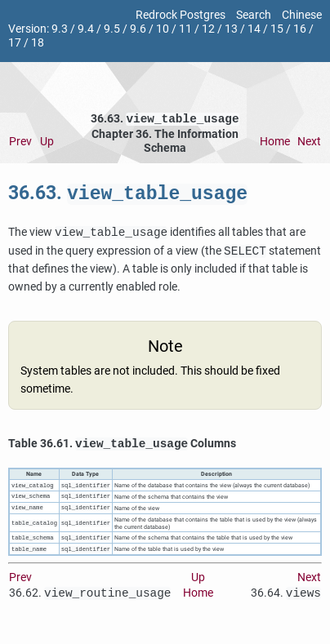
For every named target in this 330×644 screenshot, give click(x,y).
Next (309, 143)
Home (275, 143)
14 (254, 29)
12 (208, 29)
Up (47, 143)
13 (231, 29)
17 (15, 43)
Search (254, 15)
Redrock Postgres (181, 15)
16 (300, 29)
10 (163, 29)
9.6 (138, 29)
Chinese (302, 15)
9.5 (112, 29)
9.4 (86, 29)
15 (277, 29)
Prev (20, 143)
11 (185, 29)
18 (38, 43)
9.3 (60, 29)
